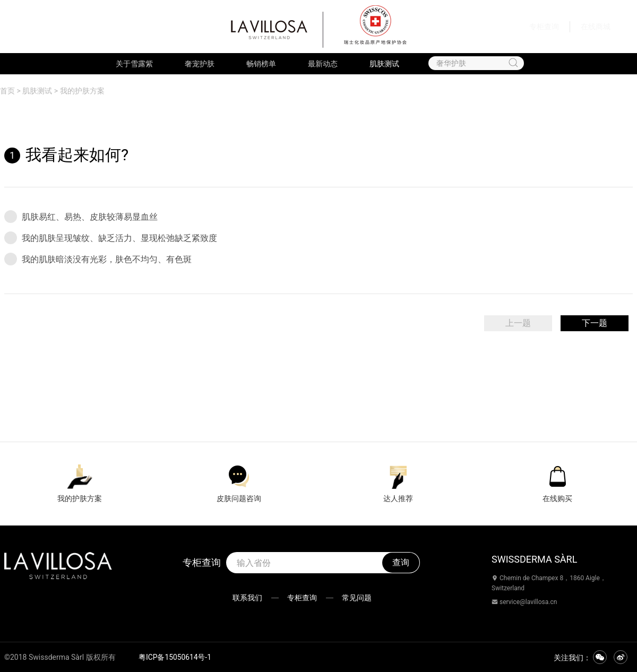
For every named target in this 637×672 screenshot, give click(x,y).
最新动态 (323, 64)
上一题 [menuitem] (518, 323)
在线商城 (596, 27)
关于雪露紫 (134, 64)
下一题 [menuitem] (595, 323)
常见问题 (360, 598)
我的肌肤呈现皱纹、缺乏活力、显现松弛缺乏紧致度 (111, 238)
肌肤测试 (384, 64)
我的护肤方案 (82, 91)
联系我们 (244, 598)
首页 (7, 91)
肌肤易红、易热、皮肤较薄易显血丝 (81, 217)
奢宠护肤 (200, 64)
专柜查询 (544, 27)
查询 (401, 562)
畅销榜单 (261, 64)
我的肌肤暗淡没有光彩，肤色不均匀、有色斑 (98, 259)
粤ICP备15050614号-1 (175, 657)
